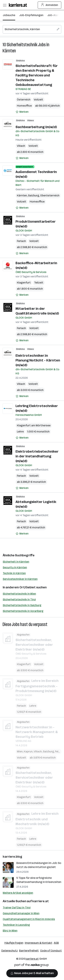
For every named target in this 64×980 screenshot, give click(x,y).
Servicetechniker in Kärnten (20, 579)
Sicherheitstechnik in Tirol (19, 599)
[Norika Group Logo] (32, 966)
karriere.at (41, 901)
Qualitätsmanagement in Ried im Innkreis (29, 919)
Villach (21, 146)
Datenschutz (10, 951)
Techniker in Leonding (16, 925)
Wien (20, 751)
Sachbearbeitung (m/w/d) (36, 127)
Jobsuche (9, 15)
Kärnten (9, 51)
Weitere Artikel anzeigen (18, 893)
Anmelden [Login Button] (50, 5)
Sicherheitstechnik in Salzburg (22, 605)
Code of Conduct (51, 951)
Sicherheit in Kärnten (16, 562)
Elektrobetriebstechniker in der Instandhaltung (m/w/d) (37, 456)
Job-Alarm (54, 15)
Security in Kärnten (15, 567)
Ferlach (21, 241)
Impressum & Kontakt (39, 943)
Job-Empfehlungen (31, 15)
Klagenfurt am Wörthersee (34, 425)
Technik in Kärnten (14, 573)
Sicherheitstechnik (22, 45)
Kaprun (28, 751)
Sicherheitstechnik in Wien (19, 594)
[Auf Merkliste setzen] (22, 112)
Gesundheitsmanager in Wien (21, 913)
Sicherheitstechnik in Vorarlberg (23, 611)
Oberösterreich (50, 195)
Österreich (24, 100)
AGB (56, 943)
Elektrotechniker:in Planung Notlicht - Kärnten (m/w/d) (38, 360)
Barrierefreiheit (29, 951)
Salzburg (34, 195)
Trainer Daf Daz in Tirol (17, 908)
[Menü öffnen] (5, 5)
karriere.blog (12, 857)
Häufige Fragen (14, 943)
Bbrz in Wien (10, 931)
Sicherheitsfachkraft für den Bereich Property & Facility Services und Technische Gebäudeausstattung (37, 75)
